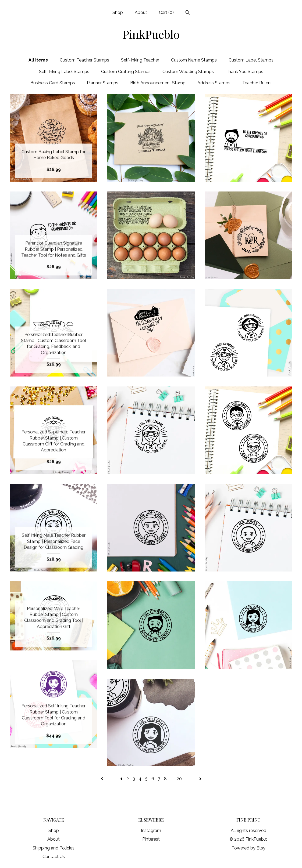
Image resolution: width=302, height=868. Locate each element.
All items (38, 60)
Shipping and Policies (54, 848)
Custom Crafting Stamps (126, 72)
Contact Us (54, 857)
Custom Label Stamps (251, 60)
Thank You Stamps (244, 72)
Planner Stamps (103, 83)
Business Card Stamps (53, 83)
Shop (118, 12)
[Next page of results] (200, 779)
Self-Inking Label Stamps (64, 72)
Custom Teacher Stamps (84, 60)
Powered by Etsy (248, 848)
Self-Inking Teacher (140, 60)
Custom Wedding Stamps (188, 72)
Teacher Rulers (257, 83)
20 (179, 779)
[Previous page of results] (102, 779)
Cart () (166, 12)
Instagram (151, 831)
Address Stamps (214, 83)
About (141, 12)
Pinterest (151, 839)
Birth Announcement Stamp (158, 83)
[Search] (188, 13)
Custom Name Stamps (194, 60)
